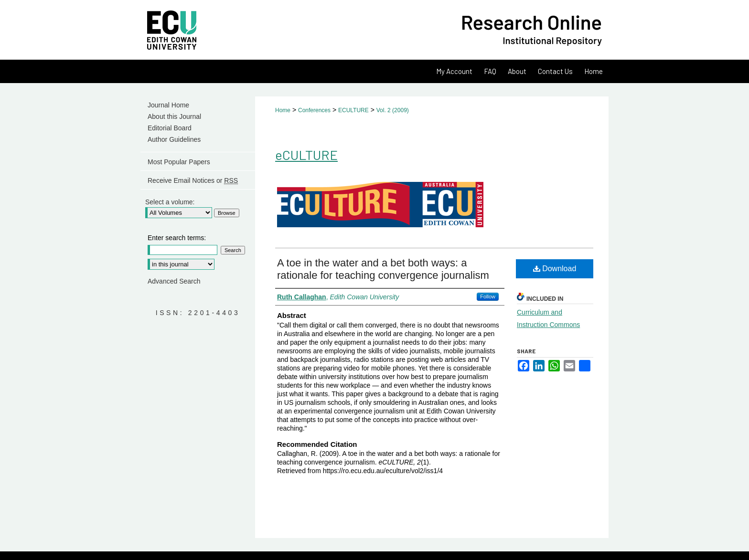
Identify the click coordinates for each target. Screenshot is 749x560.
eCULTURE (306, 155)
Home (283, 110)
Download (555, 269)
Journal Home (168, 105)
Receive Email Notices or (193, 181)
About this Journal (174, 116)
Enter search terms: (177, 238)
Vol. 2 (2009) (393, 110)
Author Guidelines (174, 139)
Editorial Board (170, 128)
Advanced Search (174, 281)
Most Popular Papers (179, 162)
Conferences (314, 110)
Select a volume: (170, 202)
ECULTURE (353, 110)
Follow (488, 296)
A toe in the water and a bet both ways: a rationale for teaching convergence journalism (383, 269)
